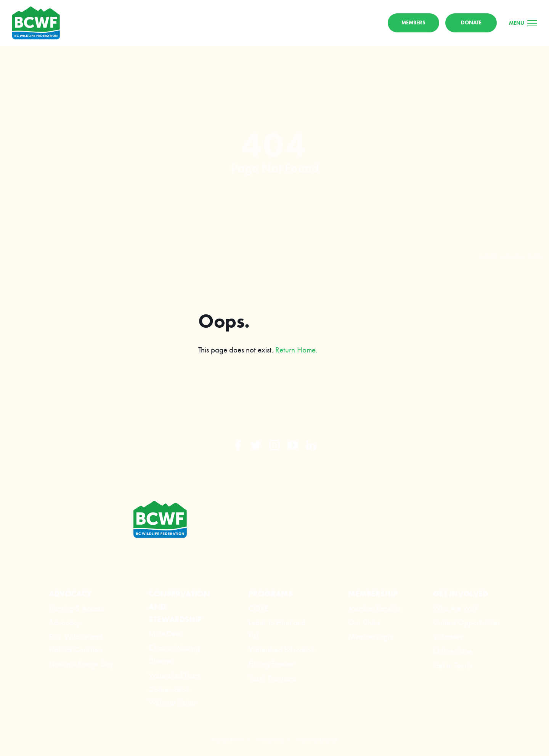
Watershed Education (282, 649)
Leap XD (328, 739)
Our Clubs (364, 622)
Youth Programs (272, 678)
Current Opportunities (467, 622)
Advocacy (65, 622)
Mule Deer (165, 633)
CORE (258, 608)
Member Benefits (374, 608)
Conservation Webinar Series (172, 696)
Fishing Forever (271, 664)
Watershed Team (174, 675)
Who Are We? (455, 608)
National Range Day (81, 664)
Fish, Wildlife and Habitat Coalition (75, 643)
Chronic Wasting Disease (174, 654)
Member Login (371, 637)
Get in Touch (453, 666)
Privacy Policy (270, 739)
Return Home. (296, 350)
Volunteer (448, 637)
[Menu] (523, 23)
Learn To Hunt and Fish (277, 629)
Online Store (453, 651)
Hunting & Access (76, 608)
